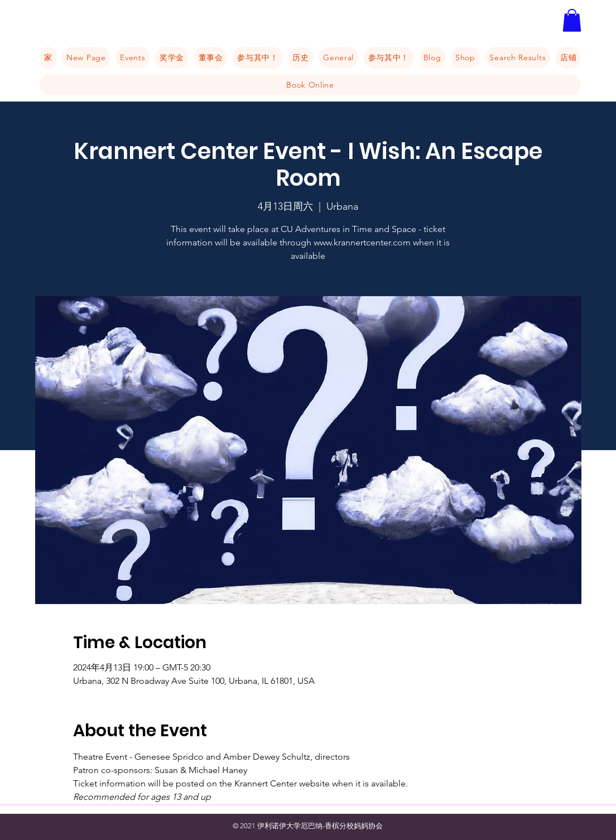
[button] (572, 20)
